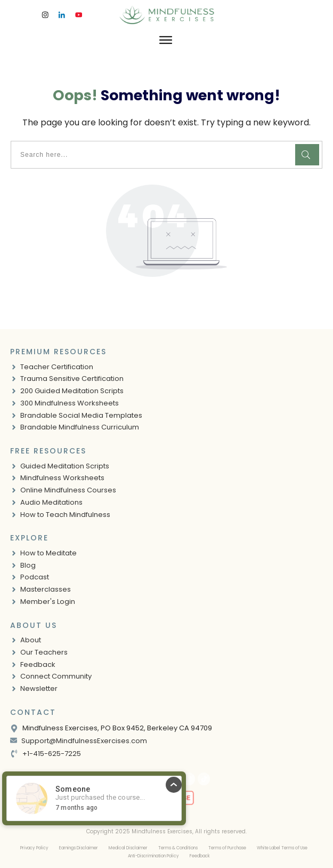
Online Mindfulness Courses (68, 490)
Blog (28, 565)
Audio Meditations (51, 502)
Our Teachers (44, 652)
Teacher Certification (57, 367)
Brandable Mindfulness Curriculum (80, 427)
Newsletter (39, 688)
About (31, 640)
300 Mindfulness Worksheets (70, 403)
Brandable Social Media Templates (81, 415)
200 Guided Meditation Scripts (72, 391)
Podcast (35, 577)
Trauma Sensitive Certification (72, 379)
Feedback (38, 664)
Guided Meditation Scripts (65, 466)
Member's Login (48, 602)
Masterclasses (46, 589)
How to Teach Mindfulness (65, 515)
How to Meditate (48, 553)
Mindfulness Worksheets (62, 478)
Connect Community (56, 676)
